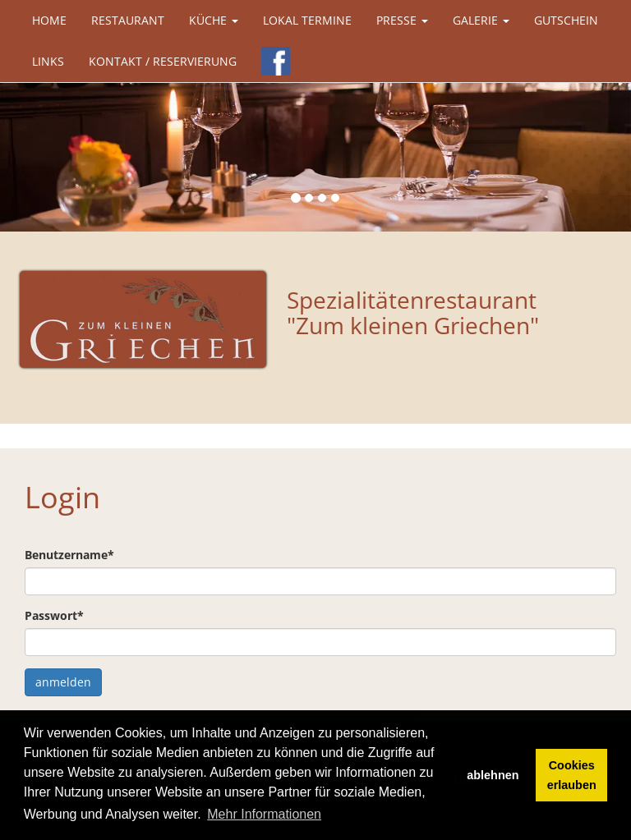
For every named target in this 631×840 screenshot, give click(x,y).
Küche (214, 20)
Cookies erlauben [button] (572, 775)
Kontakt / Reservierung (163, 61)
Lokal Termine (307, 20)
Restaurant (128, 20)
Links (48, 61)
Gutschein (566, 20)
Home (49, 20)
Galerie (481, 20)
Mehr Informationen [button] (264, 814)
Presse (402, 20)
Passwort (54, 615)
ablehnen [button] (493, 775)
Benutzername (69, 555)
